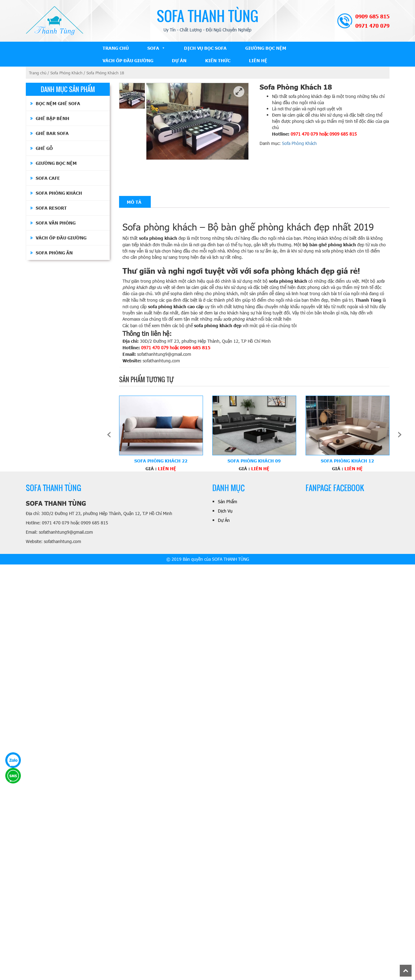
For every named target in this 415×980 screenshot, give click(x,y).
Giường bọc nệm (266, 48)
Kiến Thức (218, 60)
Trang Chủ (116, 48)
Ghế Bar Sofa (52, 133)
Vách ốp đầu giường (128, 60)
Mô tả (134, 202)
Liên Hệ (258, 60)
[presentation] (109, 434)
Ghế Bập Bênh (53, 118)
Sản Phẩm (228, 502)
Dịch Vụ (225, 511)
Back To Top (412, 968)
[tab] (134, 202)
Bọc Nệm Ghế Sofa (58, 103)
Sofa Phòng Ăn (54, 253)
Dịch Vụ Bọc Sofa (205, 48)
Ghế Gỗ (44, 148)
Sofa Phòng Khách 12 (347, 461)
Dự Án (179, 60)
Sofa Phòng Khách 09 (254, 461)
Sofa (153, 48)
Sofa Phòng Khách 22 (161, 461)
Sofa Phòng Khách (66, 73)
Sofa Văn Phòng (56, 223)
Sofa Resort (51, 208)
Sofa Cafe (48, 178)
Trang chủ (38, 73)
